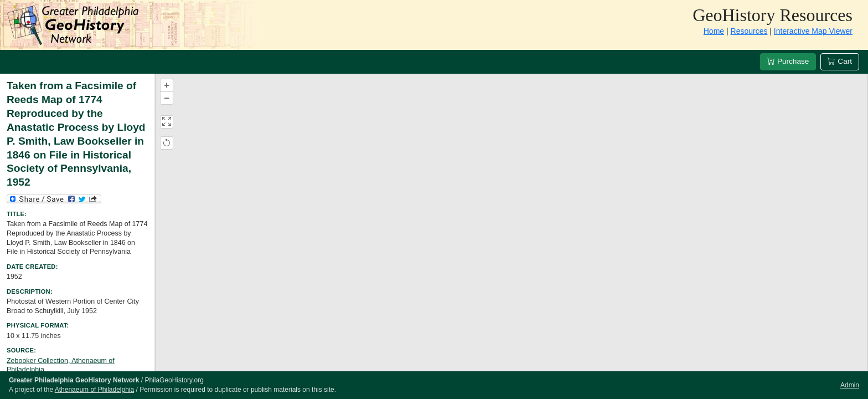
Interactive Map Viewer (813, 31)
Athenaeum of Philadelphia (94, 390)
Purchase (788, 61)
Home (714, 31)
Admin (850, 385)
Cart (840, 61)
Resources (749, 31)
